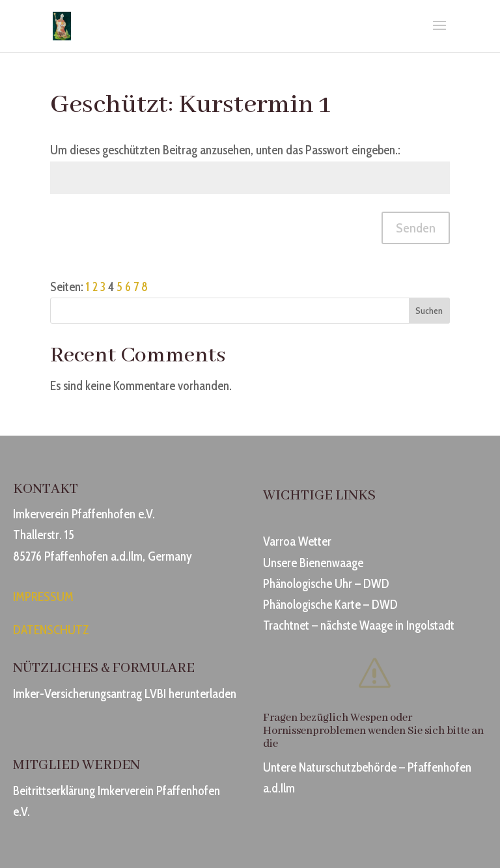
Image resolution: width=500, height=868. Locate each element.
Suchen (429, 311)
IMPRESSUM (43, 597)
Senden (416, 228)
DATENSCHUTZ (51, 630)
